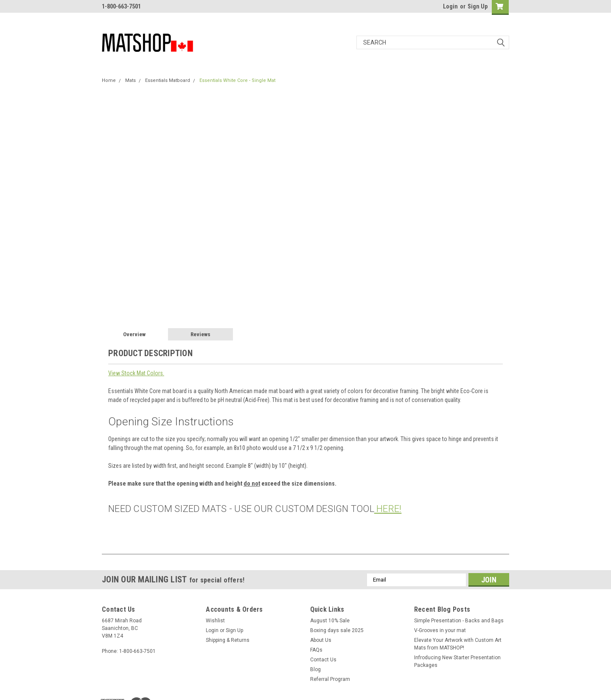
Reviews (200, 334)
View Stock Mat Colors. (136, 373)
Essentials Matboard (168, 80)
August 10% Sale (330, 621)
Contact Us (323, 660)
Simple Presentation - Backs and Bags (459, 621)
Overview (134, 334)
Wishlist (215, 621)
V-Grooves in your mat (440, 630)
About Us (321, 640)
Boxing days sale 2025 (337, 630)
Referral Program (330, 679)
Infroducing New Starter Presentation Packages (457, 661)
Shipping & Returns (228, 640)
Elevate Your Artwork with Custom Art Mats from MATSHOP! (458, 644)
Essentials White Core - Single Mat (237, 80)
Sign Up (478, 6)
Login (450, 6)
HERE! (388, 509)
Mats (130, 80)
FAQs (316, 650)
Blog (315, 669)
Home (109, 80)
